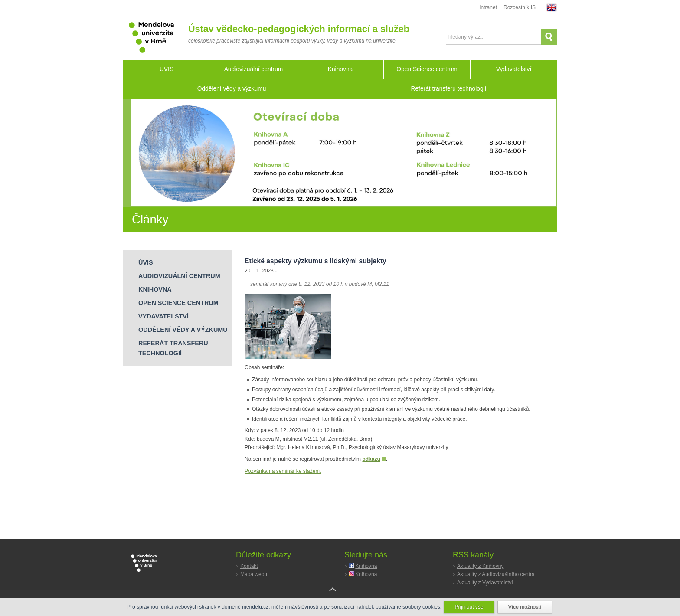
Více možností (525, 607)
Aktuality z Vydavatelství (485, 583)
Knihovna (366, 566)
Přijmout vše (469, 607)
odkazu (371, 459)
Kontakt (249, 566)
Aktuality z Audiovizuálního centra (496, 574)
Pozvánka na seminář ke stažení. (283, 471)
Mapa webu (254, 574)
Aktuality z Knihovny (480, 566)
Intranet (488, 7)
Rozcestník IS (520, 7)
